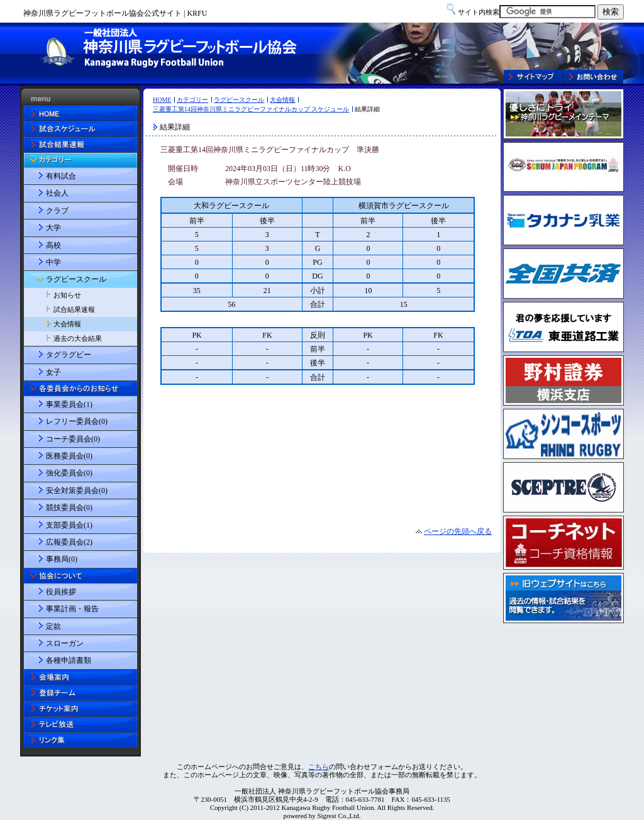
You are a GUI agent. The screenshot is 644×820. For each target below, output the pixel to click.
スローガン (65, 643)
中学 (53, 262)
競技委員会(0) (69, 507)
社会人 (57, 193)
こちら (319, 767)
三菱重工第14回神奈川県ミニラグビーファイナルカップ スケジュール (251, 109)
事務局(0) (62, 559)
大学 (53, 228)
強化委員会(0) (69, 473)
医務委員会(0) (69, 456)
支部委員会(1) (69, 525)
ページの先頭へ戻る (458, 531)
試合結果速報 (74, 309)
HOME (162, 100)
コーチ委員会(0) (73, 439)
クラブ (57, 211)
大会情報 (282, 100)
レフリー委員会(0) (77, 421)
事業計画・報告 (72, 609)
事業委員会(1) (69, 404)
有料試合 (61, 176)
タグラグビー (69, 355)
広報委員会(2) (69, 542)
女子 (53, 372)
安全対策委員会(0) (77, 490)
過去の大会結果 (78, 338)
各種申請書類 (69, 660)
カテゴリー (192, 100)
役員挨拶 (61, 592)
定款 (53, 626)
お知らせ (67, 295)
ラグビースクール (239, 100)
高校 (53, 245)
